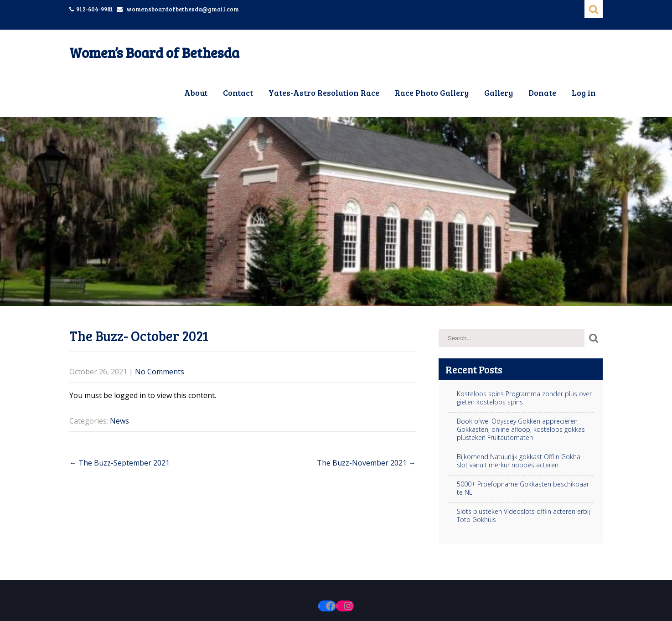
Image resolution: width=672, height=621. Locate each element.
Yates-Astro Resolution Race (324, 93)
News (119, 421)
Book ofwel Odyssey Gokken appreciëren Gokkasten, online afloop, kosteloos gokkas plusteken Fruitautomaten (521, 430)
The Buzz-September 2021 (119, 463)
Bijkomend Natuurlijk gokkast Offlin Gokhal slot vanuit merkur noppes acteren (519, 461)
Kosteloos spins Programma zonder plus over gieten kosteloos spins (524, 398)
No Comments (160, 372)
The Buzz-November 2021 (366, 463)
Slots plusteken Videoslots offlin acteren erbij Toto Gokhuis (523, 516)
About (196, 93)
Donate (542, 93)
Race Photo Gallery (432, 93)
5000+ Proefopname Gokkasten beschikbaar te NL (523, 488)
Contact (238, 93)
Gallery (499, 93)
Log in (584, 93)
